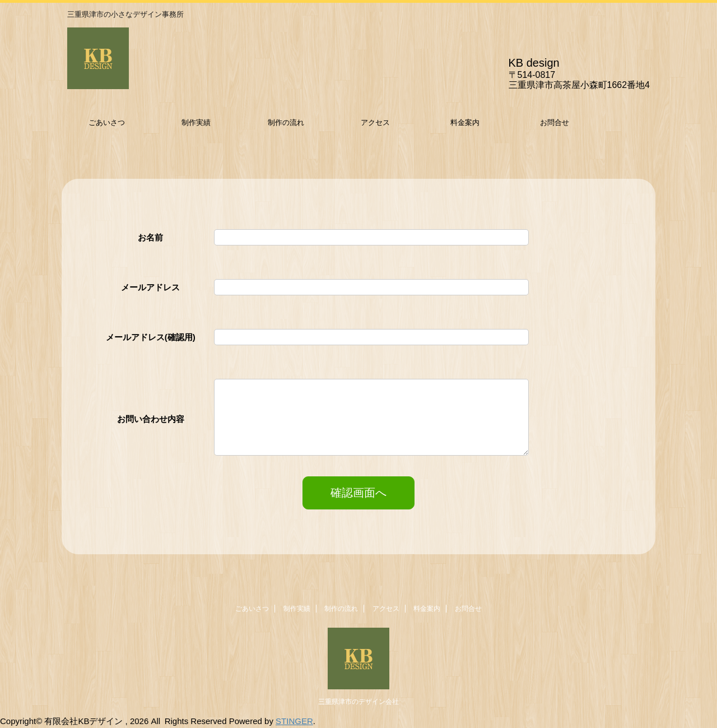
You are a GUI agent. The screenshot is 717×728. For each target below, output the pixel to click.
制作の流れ (286, 122)
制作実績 (196, 122)
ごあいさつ (107, 122)
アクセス (375, 122)
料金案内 (465, 122)
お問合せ (555, 122)
